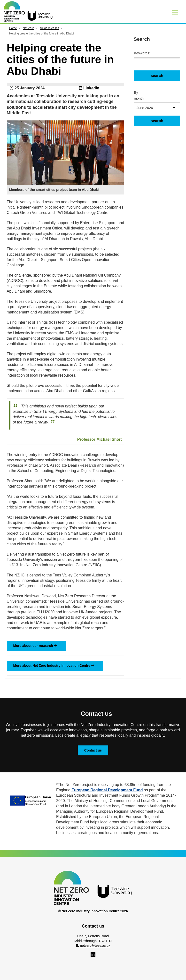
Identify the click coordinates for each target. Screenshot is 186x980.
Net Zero (28, 28)
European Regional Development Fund (107, 790)
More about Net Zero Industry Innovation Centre (54, 666)
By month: (139, 95)
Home (13, 28)
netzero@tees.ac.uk (95, 946)
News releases (50, 28)
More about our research (35, 646)
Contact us (93, 750)
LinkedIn (89, 88)
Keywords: (141, 53)
